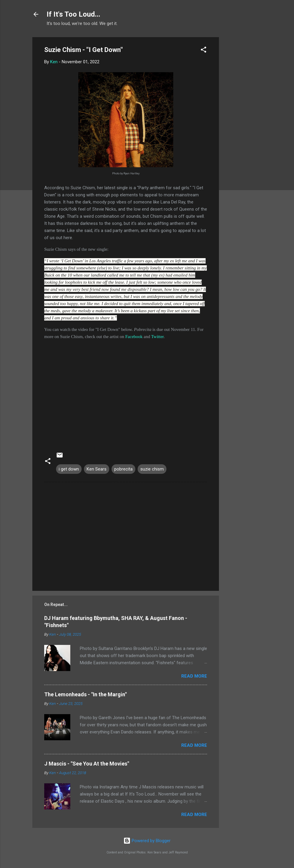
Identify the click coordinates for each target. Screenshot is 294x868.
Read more (194, 676)
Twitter (158, 337)
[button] (204, 51)
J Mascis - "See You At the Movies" (87, 764)
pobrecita (123, 469)
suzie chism (152, 469)
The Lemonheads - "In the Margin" (85, 694)
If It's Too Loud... (73, 14)
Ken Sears (97, 469)
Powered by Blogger (147, 841)
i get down (69, 469)
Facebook (134, 337)
